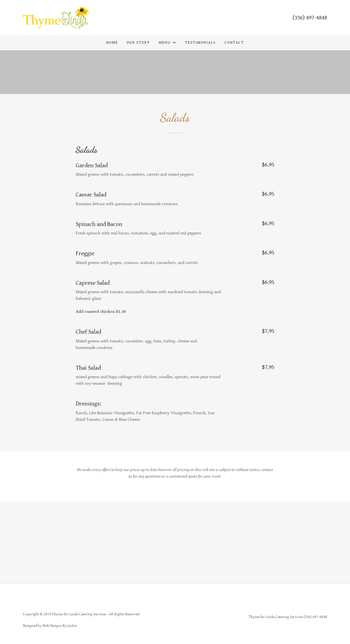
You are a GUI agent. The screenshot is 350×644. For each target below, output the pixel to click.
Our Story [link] (138, 43)
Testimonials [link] (200, 43)
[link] (56, 17)
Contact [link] (234, 43)
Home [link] (112, 43)
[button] (167, 43)
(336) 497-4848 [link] (310, 18)
